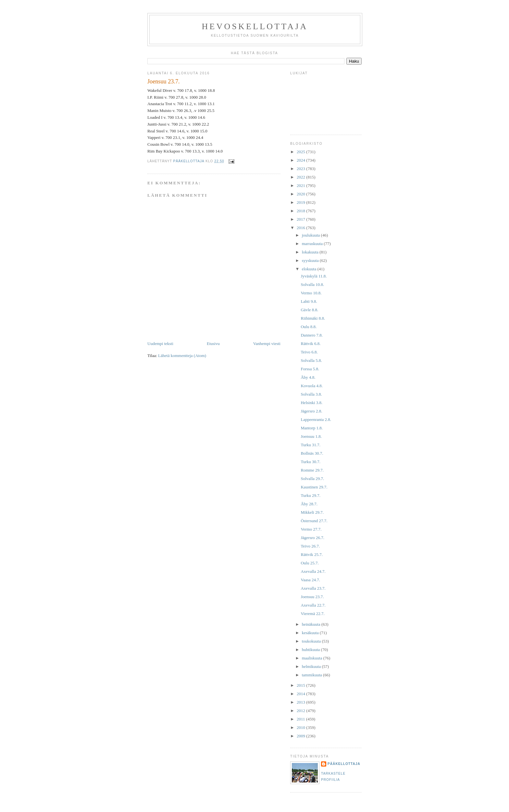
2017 (301, 219)
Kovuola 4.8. (312, 386)
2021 (301, 185)
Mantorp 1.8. (312, 428)
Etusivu (213, 344)
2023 (301, 169)
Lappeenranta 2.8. (316, 419)
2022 (301, 177)
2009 (301, 736)
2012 (301, 711)
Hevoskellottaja (255, 26)
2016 (301, 228)
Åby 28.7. (309, 504)
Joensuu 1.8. (311, 436)
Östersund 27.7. (314, 521)
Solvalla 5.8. (311, 360)
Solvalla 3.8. (311, 394)
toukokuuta (312, 641)
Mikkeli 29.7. (312, 512)
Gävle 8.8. (309, 310)
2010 (301, 727)
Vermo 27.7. (311, 529)
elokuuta (310, 269)
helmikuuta (312, 666)
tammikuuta (312, 675)
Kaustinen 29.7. (314, 487)
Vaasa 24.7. (310, 580)
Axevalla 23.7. (313, 588)
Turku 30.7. (310, 462)
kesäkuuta (311, 633)
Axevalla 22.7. (313, 605)
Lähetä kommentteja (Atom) (182, 356)
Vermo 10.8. (311, 293)
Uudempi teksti (160, 344)
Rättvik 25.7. (312, 554)
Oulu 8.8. (309, 327)
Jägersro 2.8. (311, 411)
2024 (301, 160)
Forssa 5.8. (310, 369)
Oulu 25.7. (310, 563)
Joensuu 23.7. (312, 597)
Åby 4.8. (308, 377)
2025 (301, 152)
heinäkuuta (312, 624)
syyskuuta (311, 260)
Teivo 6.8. (309, 352)
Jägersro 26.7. (312, 538)
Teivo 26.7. (310, 546)
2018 (301, 211)
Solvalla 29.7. (312, 479)
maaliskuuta (313, 658)
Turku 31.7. (310, 445)
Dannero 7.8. (312, 335)
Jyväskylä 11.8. (314, 276)
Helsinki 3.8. (311, 403)
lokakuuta (311, 252)
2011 (301, 719)
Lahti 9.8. (309, 301)
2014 (301, 694)
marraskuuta (313, 244)
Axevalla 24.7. (313, 571)
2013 (301, 702)
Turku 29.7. (310, 495)
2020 (301, 194)
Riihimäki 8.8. (313, 318)
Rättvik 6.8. (310, 344)
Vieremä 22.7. (312, 614)
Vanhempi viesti (267, 344)
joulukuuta (311, 235)
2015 (301, 685)
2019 (301, 202)
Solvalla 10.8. (312, 284)
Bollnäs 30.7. (312, 453)
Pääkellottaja (344, 764)
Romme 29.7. (312, 470)
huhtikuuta (311, 650)
